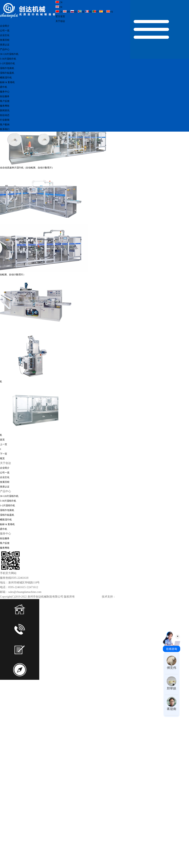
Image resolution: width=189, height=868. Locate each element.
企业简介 (5, 26)
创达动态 (5, 115)
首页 (2, 449)
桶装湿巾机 (6, 78)
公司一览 (5, 31)
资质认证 (5, 45)
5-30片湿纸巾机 (8, 59)
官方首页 (60, 16)
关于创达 (60, 21)
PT (96, 12)
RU (74, 12)
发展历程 (5, 40)
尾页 (2, 468)
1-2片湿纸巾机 (7, 63)
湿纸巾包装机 (7, 68)
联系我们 (5, 129)
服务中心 (5, 92)
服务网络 (5, 106)
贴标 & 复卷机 (7, 82)
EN (59, 7)
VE (110, 12)
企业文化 (5, 35)
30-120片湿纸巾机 (9, 54)
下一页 (4, 463)
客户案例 (5, 125)
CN (59, 2)
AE (81, 12)
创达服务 (5, 96)
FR (88, 12)
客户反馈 (5, 101)
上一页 (4, 454)
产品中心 (5, 49)
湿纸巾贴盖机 (7, 73)
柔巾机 (4, 87)
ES (102, 12)
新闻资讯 (5, 110)
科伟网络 (120, 606)
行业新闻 (5, 120)
